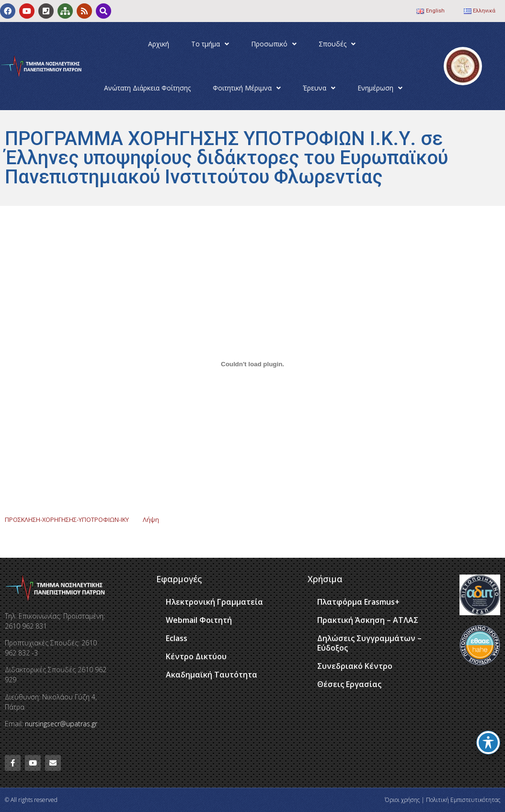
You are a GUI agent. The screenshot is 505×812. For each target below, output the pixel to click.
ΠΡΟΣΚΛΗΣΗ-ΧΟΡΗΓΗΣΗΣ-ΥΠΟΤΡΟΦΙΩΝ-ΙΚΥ (67, 519)
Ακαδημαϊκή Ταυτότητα (212, 675)
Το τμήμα (210, 44)
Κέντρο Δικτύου (196, 656)
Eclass (177, 638)
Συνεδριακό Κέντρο (355, 666)
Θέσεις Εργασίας (349, 684)
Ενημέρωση (380, 88)
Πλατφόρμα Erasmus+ (358, 602)
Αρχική (159, 44)
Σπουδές (337, 44)
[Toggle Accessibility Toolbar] (488, 743)
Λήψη (151, 519)
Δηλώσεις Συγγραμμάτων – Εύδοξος (369, 643)
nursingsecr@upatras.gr (61, 724)
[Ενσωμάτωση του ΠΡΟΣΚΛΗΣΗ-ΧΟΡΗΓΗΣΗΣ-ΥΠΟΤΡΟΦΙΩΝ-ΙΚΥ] (252, 364)
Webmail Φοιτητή (199, 620)
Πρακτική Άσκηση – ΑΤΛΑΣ (368, 620)
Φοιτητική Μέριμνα (247, 88)
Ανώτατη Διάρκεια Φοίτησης (147, 88)
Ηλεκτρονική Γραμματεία (214, 602)
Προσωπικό (274, 44)
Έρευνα (319, 88)
